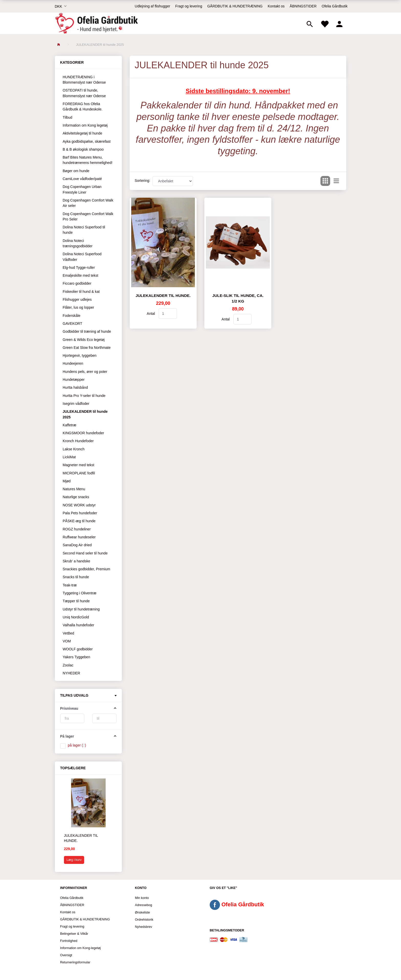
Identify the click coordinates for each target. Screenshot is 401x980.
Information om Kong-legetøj (80, 948)
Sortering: (143, 181)
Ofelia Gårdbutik (335, 6)
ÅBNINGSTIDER (303, 6)
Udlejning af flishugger (153, 6)
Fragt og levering (189, 6)
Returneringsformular (75, 962)
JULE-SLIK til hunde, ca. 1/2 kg (238, 298)
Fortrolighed (69, 941)
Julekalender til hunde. (81, 838)
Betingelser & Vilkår (74, 934)
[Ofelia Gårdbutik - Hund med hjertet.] (96, 23)
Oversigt (66, 955)
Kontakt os (276, 6)
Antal (151, 314)
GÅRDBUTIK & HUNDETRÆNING (235, 6)
